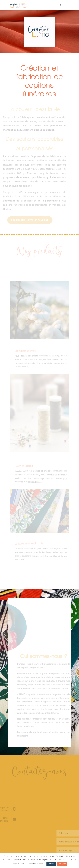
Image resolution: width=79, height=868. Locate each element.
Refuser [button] (51, 864)
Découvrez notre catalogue (27, 220)
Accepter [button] (62, 864)
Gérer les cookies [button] (35, 864)
